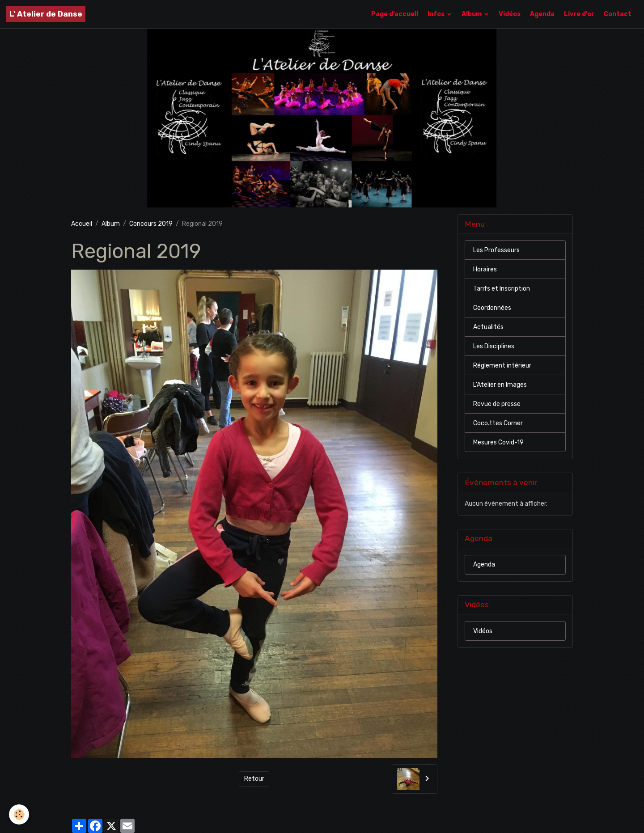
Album (472, 14)
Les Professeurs (496, 250)
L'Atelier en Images (500, 385)
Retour (254, 779)
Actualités (488, 327)
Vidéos (510, 14)
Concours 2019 (151, 224)
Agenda (542, 14)
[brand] (46, 14)
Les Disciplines (494, 346)
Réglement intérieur (502, 366)
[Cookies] (19, 814)
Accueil (82, 224)
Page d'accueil (395, 14)
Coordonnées (492, 308)
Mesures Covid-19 (498, 442)
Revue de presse (497, 404)
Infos (437, 14)
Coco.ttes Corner (498, 423)
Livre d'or (579, 14)
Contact (618, 14)
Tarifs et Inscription (502, 289)
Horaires (485, 269)
